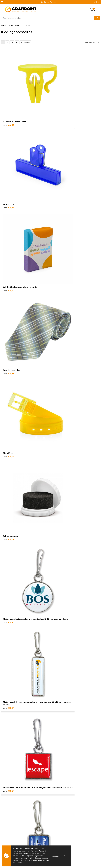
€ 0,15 (8, 100)
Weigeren (66, 856)
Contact (4, 833)
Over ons (55, 804)
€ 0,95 (9, 399)
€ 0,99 (9, 461)
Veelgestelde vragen (60, 807)
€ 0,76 (58, 218)
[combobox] (47, 18)
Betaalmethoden (8, 839)
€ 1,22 (8, 765)
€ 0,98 (58, 399)
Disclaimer (56, 842)
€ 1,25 (58, 765)
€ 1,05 (58, 520)
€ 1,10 (58, 578)
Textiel (10, 26)
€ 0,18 (58, 100)
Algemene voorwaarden (61, 833)
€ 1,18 (58, 701)
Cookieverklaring (58, 836)
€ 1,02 (58, 461)
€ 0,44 (9, 218)
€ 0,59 (58, 159)
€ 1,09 (9, 581)
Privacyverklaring (58, 839)
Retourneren (6, 842)
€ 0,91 (9, 279)
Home (3, 26)
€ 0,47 (9, 159)
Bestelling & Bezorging (10, 836)
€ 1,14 (8, 642)
